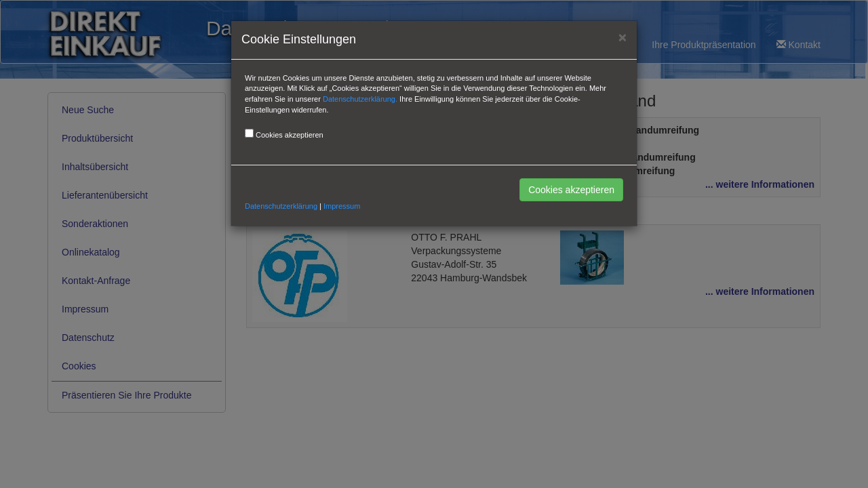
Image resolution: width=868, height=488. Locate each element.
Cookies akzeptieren (571, 190)
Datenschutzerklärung (281, 206)
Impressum (342, 206)
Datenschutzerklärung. (360, 99)
